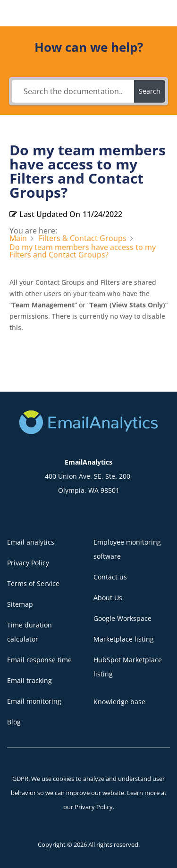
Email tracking (29, 680)
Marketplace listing (124, 639)
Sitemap (20, 604)
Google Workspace (122, 618)
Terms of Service (33, 583)
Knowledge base (119, 702)
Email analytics (31, 542)
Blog (14, 722)
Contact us (110, 577)
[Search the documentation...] (73, 91)
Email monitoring (34, 701)
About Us (108, 598)
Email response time (39, 660)
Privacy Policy (28, 563)
